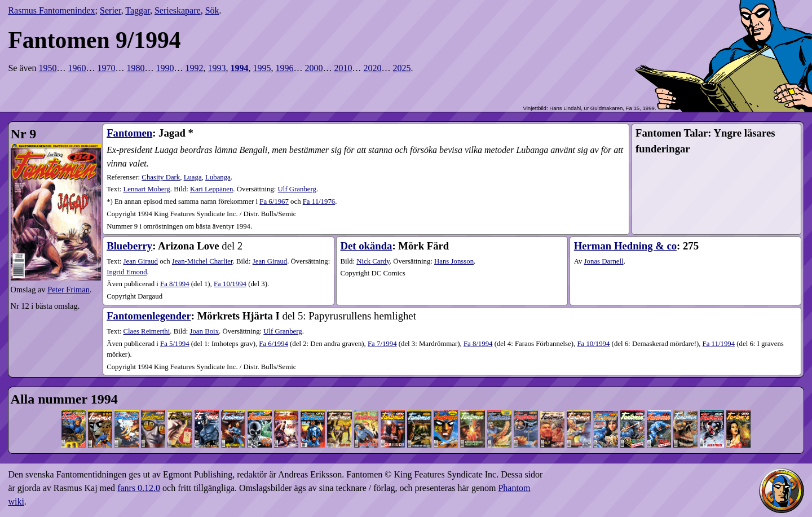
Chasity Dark (161, 177)
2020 (373, 68)
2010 (343, 68)
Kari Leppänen (211, 189)
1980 (136, 68)
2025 (402, 68)
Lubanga (218, 177)
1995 (262, 68)
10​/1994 (230, 284)
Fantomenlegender (149, 316)
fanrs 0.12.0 (139, 488)
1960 (77, 68)
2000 (314, 68)
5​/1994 (175, 344)
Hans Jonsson (454, 261)
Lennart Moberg (146, 189)
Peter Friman (69, 290)
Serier (111, 10)
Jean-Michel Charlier (202, 261)
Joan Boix (204, 331)
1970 (107, 68)
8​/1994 (175, 284)
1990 (165, 68)
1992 (195, 68)
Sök (212, 10)
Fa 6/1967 (274, 201)
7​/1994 (382, 344)
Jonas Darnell (604, 261)
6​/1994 (273, 344)
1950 (48, 68)
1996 (285, 68)
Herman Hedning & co (625, 246)
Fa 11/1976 (319, 201)
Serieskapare (178, 10)
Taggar (138, 10)
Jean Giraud (140, 261)
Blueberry (129, 246)
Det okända (366, 246)
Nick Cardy (373, 261)
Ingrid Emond (127, 272)
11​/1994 (719, 344)
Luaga (193, 177)
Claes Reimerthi (146, 331)
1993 (217, 68)
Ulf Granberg (297, 189)
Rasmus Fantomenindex (51, 10)
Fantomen (129, 133)
